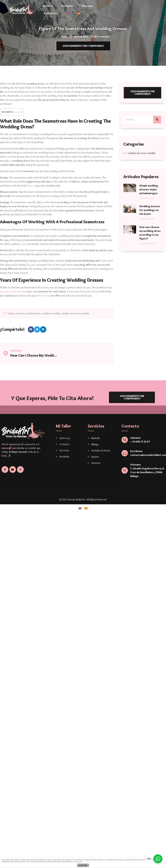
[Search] (157, 132)
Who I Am (87, 6)
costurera (20, 327)
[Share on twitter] (37, 334)
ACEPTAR (83, 865)
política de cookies (29, 862)
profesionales (33, 327)
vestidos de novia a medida (75, 327)
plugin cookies (78, 862)
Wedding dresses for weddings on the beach (150, 267)
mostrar (17, 112)
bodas (11, 327)
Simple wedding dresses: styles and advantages (149, 246)
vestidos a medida (51, 327)
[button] (83, 46)
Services (48, 6)
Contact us (50, 13)
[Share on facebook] (31, 334)
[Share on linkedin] (43, 334)
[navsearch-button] (154, 14)
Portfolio (67, 6)
